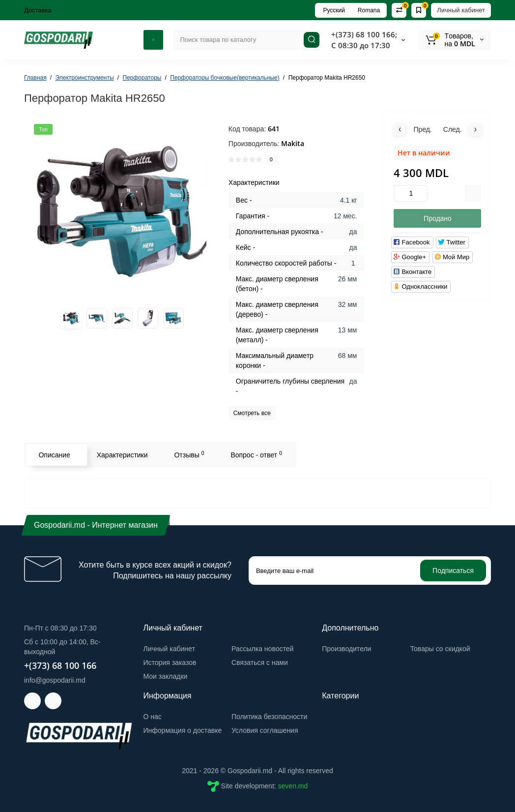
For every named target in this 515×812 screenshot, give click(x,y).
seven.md (293, 786)
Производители (346, 649)
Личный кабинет (461, 10)
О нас (153, 717)
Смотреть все (252, 413)
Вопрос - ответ (256, 454)
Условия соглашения (265, 730)
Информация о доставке (183, 730)
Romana (369, 10)
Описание (54, 455)
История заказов (170, 662)
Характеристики (122, 455)
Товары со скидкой (440, 649)
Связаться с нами (260, 662)
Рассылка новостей (262, 649)
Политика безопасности (269, 717)
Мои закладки (166, 676)
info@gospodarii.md (55, 680)
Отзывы (189, 454)
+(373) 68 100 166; (364, 34)
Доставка (38, 10)
